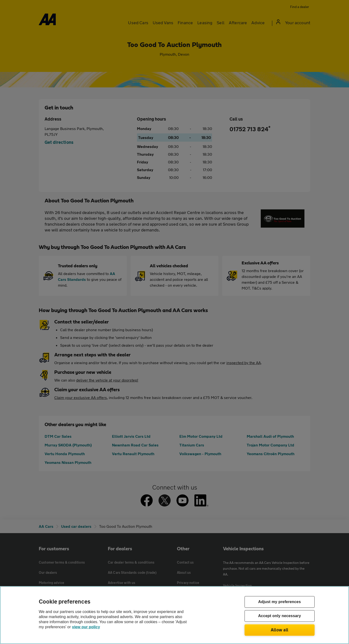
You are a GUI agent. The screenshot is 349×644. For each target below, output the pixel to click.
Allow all (280, 630)
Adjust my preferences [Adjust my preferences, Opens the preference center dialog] (279, 602)
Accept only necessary (280, 616)
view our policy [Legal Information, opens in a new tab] (86, 627)
